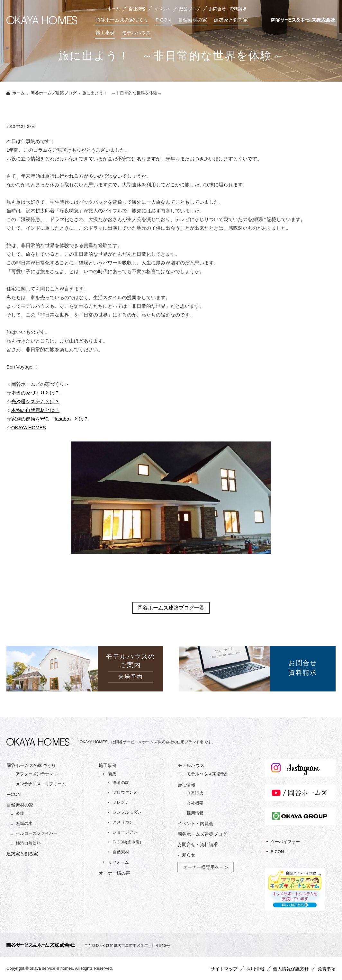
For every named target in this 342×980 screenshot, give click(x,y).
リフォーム (118, 862)
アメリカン (123, 822)
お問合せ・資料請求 (228, 9)
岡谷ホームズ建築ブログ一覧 (171, 608)
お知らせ (186, 855)
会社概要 (195, 803)
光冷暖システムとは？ (35, 401)
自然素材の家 (193, 20)
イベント (162, 9)
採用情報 (195, 813)
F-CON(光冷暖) (127, 842)
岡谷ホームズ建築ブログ (54, 93)
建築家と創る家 (231, 20)
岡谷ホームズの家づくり (122, 20)
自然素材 (121, 852)
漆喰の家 (121, 783)
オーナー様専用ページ (206, 867)
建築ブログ (190, 9)
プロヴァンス (125, 792)
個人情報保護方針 (291, 969)
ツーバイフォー (285, 842)
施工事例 (105, 33)
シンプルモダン (127, 812)
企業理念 (195, 793)
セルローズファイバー (37, 833)
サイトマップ (224, 969)
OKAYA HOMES (29, 428)
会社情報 (137, 9)
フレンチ (121, 802)
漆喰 (20, 813)
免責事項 (327, 969)
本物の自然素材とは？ (35, 410)
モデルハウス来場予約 (208, 774)
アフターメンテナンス (37, 774)
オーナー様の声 (114, 873)
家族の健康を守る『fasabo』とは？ (50, 419)
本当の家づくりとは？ (35, 393)
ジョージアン (125, 832)
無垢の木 (24, 823)
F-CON (163, 20)
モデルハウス (136, 33)
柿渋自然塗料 (28, 843)
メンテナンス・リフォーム (41, 784)
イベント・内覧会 (195, 824)
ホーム (114, 9)
